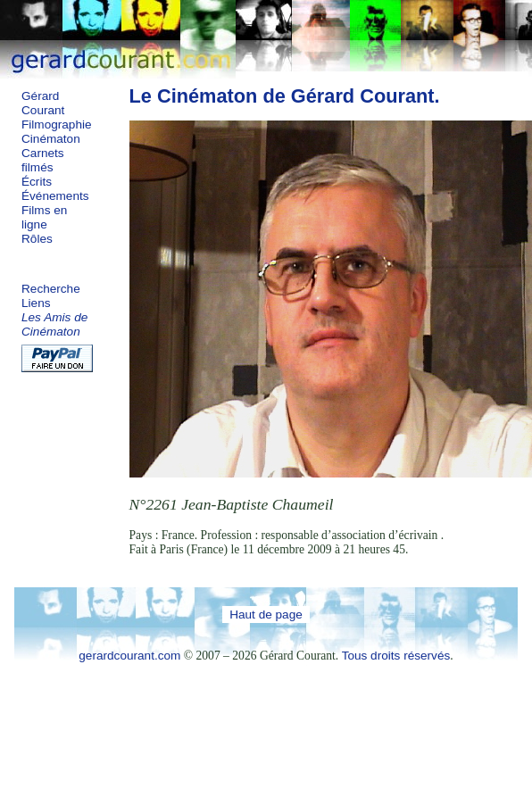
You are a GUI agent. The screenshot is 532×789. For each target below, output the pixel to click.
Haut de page (266, 615)
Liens (36, 303)
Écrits (37, 182)
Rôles (37, 239)
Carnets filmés (43, 160)
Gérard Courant (43, 103)
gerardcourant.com (129, 656)
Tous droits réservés (396, 656)
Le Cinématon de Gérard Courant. (285, 96)
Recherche (51, 289)
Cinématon (51, 139)
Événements (55, 196)
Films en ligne (44, 217)
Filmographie (57, 125)
